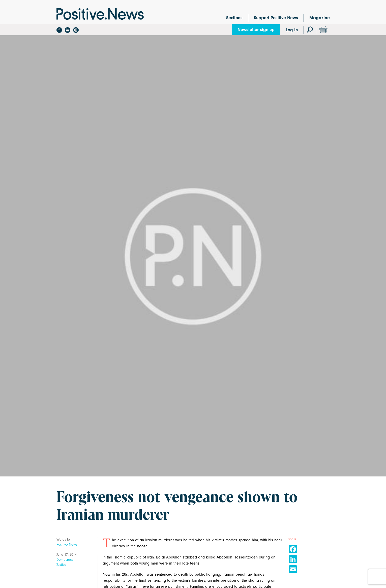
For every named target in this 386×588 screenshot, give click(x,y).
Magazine (320, 18)
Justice (61, 565)
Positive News (67, 544)
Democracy (65, 560)
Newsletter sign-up (256, 30)
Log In (292, 30)
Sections (234, 18)
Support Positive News (276, 18)
